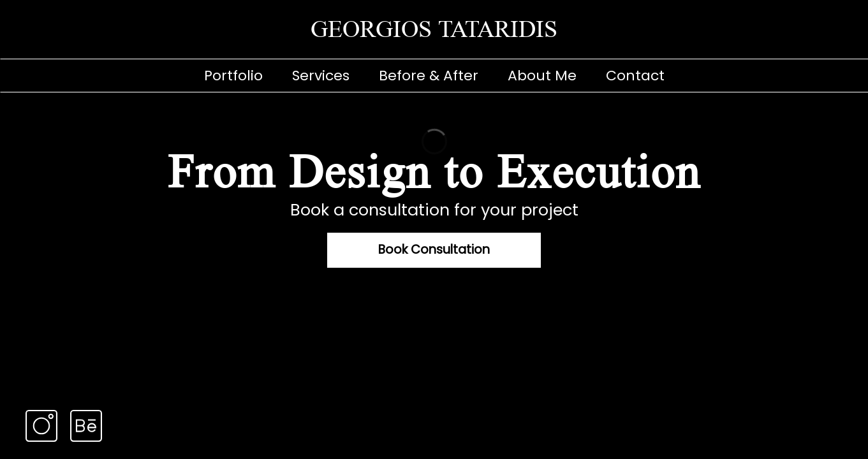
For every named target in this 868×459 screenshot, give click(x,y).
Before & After (429, 76)
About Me (542, 76)
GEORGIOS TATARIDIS (434, 29)
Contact (635, 76)
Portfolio (233, 76)
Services (321, 76)
